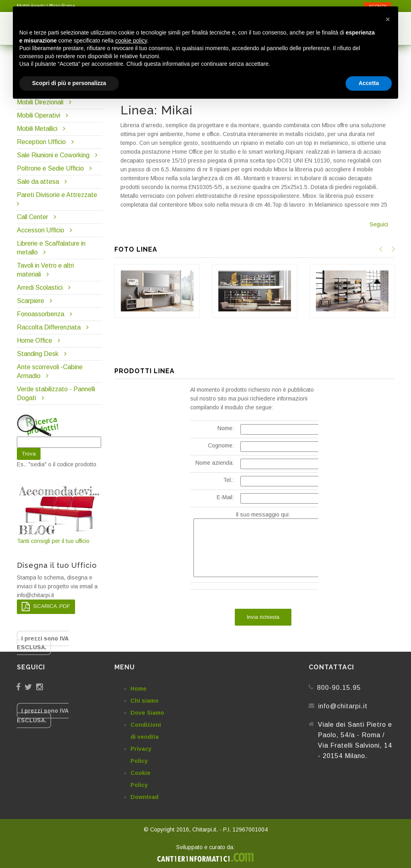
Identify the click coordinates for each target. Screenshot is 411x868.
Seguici (379, 224)
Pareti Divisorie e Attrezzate (57, 195)
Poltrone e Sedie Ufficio (50, 168)
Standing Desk (38, 354)
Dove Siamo (147, 713)
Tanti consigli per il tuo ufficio (60, 514)
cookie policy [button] (131, 41)
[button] (388, 19)
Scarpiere (31, 301)
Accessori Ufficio (41, 230)
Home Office (35, 340)
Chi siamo (144, 701)
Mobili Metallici (37, 129)
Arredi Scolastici (40, 288)
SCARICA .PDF (46, 607)
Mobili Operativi (39, 115)
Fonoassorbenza (41, 314)
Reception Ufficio (41, 142)
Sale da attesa (38, 182)
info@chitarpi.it (343, 706)
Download (144, 797)
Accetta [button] (369, 83)
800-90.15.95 (339, 688)
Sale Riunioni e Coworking (53, 155)
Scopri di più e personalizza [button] (69, 83)
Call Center (33, 217)
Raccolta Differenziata (49, 327)
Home (138, 689)
